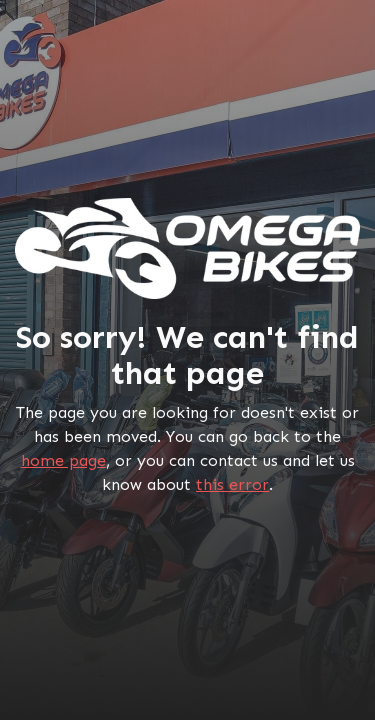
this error (232, 484)
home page (63, 460)
